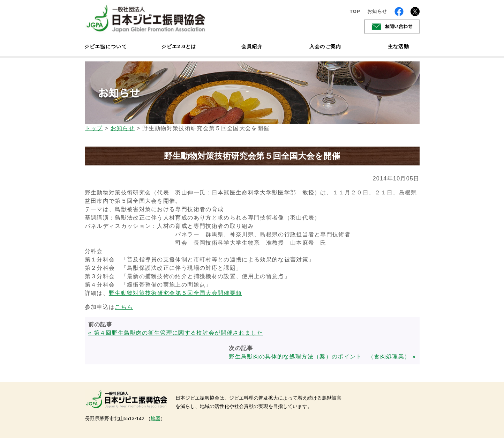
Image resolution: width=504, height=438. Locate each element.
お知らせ (377, 11)
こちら (124, 307)
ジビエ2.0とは (179, 46)
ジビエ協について (106, 46)
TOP (355, 11)
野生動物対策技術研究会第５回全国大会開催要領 (175, 293)
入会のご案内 (325, 46)
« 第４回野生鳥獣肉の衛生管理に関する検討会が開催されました (176, 333)
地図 (156, 418)
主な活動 (398, 46)
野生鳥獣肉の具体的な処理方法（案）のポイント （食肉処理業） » (322, 357)
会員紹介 (252, 46)
